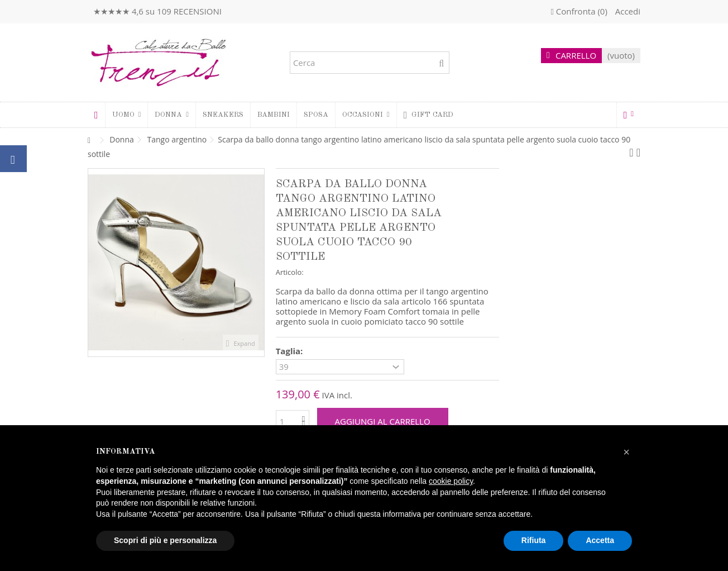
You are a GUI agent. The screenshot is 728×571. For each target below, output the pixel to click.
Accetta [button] (600, 540)
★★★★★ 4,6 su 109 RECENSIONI (157, 11)
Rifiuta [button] (534, 540)
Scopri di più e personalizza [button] (165, 540)
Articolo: (290, 272)
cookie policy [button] (451, 481)
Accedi (627, 11)
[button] (171, 115)
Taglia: (291, 351)
